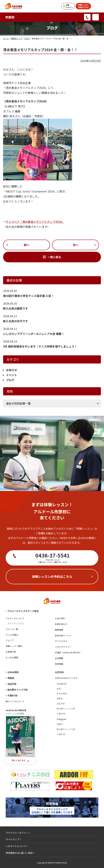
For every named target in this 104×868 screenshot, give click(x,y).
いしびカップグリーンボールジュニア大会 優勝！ (34, 334)
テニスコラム (61, 641)
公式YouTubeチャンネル (66, 678)
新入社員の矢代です (16, 321)
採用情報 (59, 664)
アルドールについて (15, 618)
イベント (12, 375)
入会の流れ (60, 618)
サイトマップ (12, 839)
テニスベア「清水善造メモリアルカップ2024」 (35, 222)
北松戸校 (12, 684)
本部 (59, 689)
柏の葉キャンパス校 (18, 690)
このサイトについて (16, 846)
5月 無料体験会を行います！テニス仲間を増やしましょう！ (40, 346)
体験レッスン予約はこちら (83, 6)
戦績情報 (59, 630)
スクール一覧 (12, 629)
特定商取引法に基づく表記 (19, 853)
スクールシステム (16, 623)
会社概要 (59, 658)
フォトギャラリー (63, 647)
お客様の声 (11, 652)
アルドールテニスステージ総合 (23, 611)
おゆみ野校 (13, 672)
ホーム (6, 38)
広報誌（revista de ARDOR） (68, 652)
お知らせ (12, 370)
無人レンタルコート (15, 701)
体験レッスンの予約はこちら (52, 576)
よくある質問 (12, 657)
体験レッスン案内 (14, 646)
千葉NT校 (12, 696)
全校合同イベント (63, 635)
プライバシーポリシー (17, 833)
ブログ (27, 38)
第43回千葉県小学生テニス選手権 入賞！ (28, 296)
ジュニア (10, 640)
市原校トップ (16, 38)
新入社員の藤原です (16, 308)
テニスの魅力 (12, 635)
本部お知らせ (61, 624)
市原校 (10, 17)
